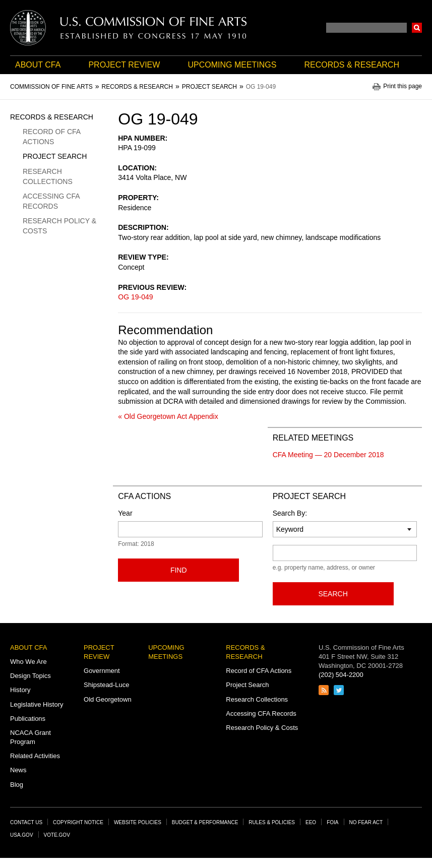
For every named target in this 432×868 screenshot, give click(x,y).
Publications (28, 719)
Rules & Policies (272, 822)
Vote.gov (57, 835)
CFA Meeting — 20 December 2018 (328, 455)
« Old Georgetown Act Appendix (168, 416)
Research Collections (48, 176)
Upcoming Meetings (232, 65)
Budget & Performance (205, 822)
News (18, 770)
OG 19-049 (135, 297)
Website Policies (138, 822)
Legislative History (37, 704)
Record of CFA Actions (51, 137)
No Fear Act (366, 822)
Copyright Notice (78, 822)
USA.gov (22, 835)
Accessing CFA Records (51, 201)
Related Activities (35, 756)
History (20, 690)
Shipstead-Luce (106, 685)
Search (417, 28)
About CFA (38, 65)
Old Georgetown (108, 699)
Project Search (55, 156)
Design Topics (30, 676)
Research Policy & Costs (59, 226)
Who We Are (28, 662)
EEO (311, 822)
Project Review (124, 65)
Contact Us (26, 822)
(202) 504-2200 (341, 675)
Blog (17, 785)
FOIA (332, 822)
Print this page (403, 86)
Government (102, 671)
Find (179, 570)
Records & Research (352, 65)
